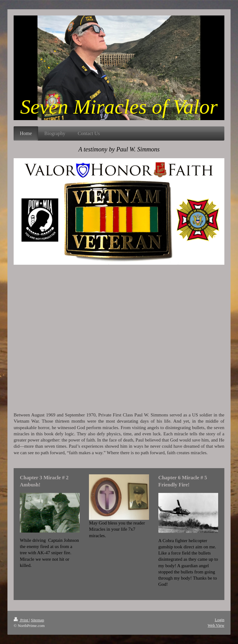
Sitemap (38, 620)
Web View (216, 625)
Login (220, 620)
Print (21, 620)
